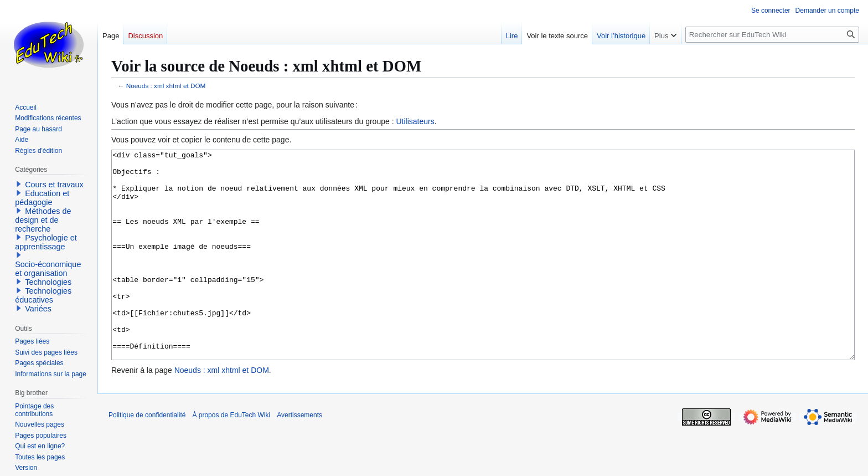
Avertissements (299, 457)
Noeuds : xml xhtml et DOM (166, 86)
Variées (38, 309)
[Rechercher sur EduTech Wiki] (772, 35)
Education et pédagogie (42, 198)
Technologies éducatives (43, 295)
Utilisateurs (415, 121)
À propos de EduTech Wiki (231, 457)
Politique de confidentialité (147, 457)
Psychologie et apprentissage (46, 242)
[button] (19, 184)
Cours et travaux (54, 185)
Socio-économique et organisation (48, 269)
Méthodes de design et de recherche (43, 220)
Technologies (48, 282)
